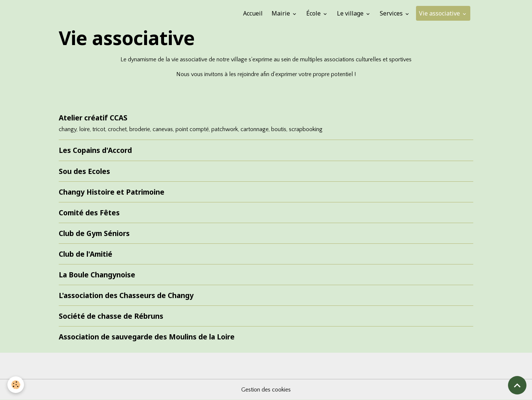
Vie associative (440, 13)
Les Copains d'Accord (95, 150)
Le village (351, 13)
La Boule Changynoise (97, 275)
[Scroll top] (517, 385)
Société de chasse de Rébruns (111, 316)
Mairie (282, 13)
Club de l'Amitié (86, 254)
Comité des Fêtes (89, 213)
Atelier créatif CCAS (93, 118)
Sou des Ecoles (84, 171)
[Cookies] (16, 385)
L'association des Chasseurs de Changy (126, 295)
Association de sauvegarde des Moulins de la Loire (147, 337)
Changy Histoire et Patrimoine (112, 192)
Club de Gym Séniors (94, 233)
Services (392, 13)
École (314, 13)
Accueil (253, 13)
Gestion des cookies (266, 390)
